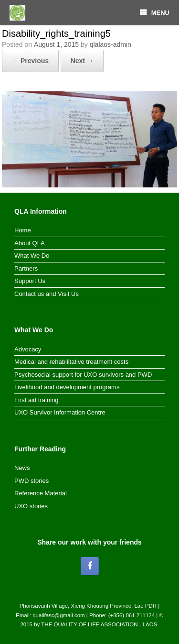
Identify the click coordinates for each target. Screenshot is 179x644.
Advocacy (28, 349)
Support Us (30, 281)
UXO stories (31, 506)
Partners (26, 268)
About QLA (30, 243)
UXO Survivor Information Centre (60, 412)
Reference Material (41, 493)
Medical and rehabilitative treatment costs (71, 362)
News (22, 468)
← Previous (30, 61)
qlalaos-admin (111, 44)
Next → (82, 61)
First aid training (36, 400)
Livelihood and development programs (67, 387)
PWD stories (32, 481)
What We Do (32, 256)
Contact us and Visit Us (47, 294)
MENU (155, 13)
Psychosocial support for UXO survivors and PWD (83, 375)
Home (23, 230)
